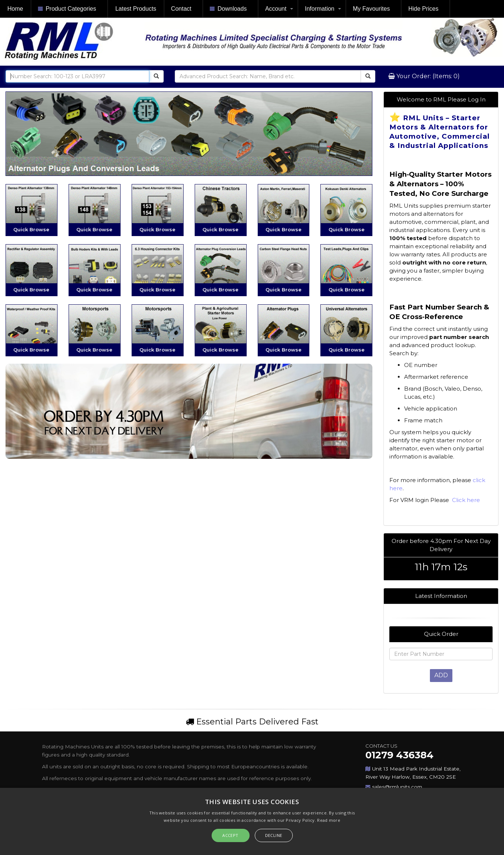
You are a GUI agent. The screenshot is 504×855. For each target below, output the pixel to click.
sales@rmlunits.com (397, 787)
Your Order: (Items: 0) (427, 76)
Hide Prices (423, 9)
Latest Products (136, 9)
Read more (329, 820)
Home (15, 9)
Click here (465, 500)
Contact (181, 9)
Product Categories (67, 9)
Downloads (228, 9)
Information (320, 9)
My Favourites (371, 9)
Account (276, 9)
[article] (441, 307)
